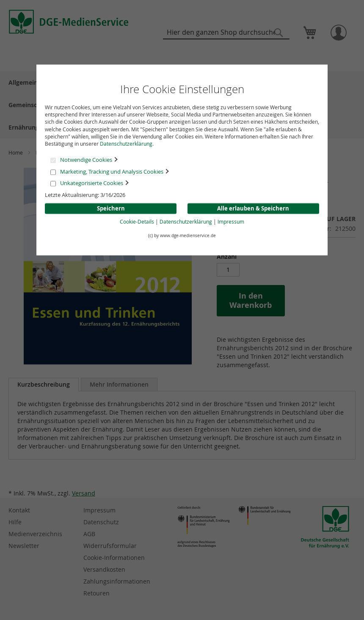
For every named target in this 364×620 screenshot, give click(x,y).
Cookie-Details (137, 222)
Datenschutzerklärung (126, 144)
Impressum (231, 222)
